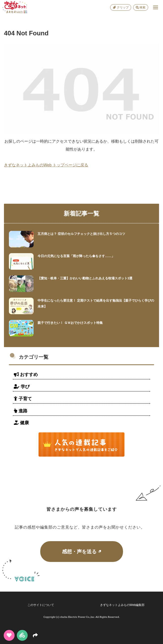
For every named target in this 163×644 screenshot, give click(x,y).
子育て (23, 399)
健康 (21, 423)
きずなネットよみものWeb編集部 (122, 605)
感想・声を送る (81, 552)
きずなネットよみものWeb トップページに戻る (46, 165)
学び (22, 387)
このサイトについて (41, 605)
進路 (21, 411)
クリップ (121, 7)
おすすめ (26, 375)
